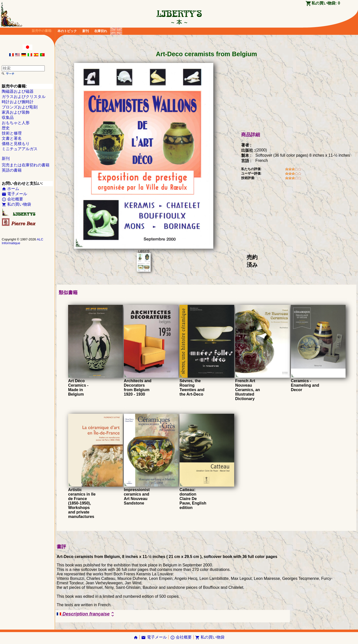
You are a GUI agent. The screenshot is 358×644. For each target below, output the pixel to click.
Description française (86, 614)
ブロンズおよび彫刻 (20, 107)
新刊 (86, 31)
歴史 (6, 128)
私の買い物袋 (16, 204)
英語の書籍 (12, 170)
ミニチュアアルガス (20, 149)
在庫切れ (101, 31)
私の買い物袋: (326, 3)
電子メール (14, 194)
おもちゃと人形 (16, 123)
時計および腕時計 (18, 102)
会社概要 (12, 199)
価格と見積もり (16, 144)
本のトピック (67, 31)
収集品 (8, 117)
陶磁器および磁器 (18, 91)
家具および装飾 (16, 112)
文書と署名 (12, 138)
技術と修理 (12, 133)
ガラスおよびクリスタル (24, 97)
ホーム (10, 189)
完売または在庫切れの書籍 (26, 165)
